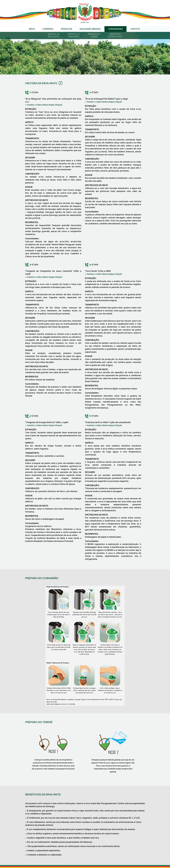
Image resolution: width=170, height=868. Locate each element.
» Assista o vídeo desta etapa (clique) (44, 105)
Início (32, 29)
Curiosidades (115, 29)
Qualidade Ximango (90, 29)
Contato (135, 29)
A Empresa (48, 29)
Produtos (66, 29)
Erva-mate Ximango (85, 13)
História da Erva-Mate (41, 83)
